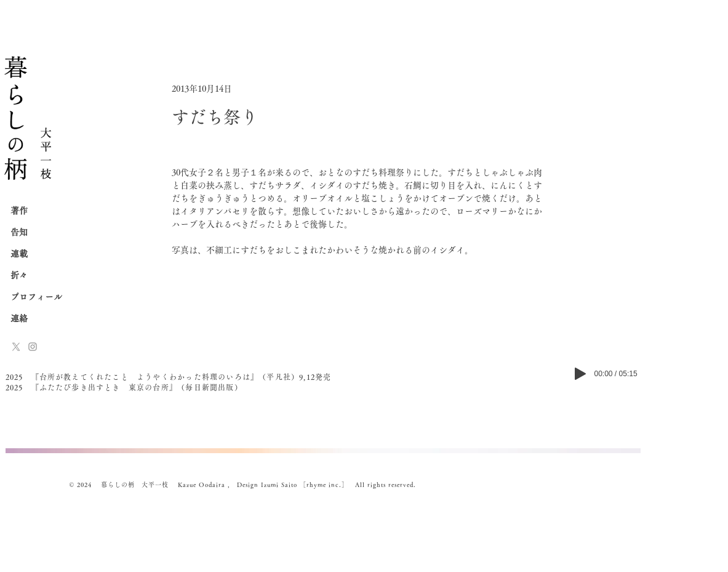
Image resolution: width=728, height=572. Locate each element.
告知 (19, 232)
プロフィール (36, 297)
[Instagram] (33, 347)
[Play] (580, 374)
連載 (19, 254)
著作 (19, 211)
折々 (19, 275)
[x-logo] (16, 347)
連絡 (19, 318)
